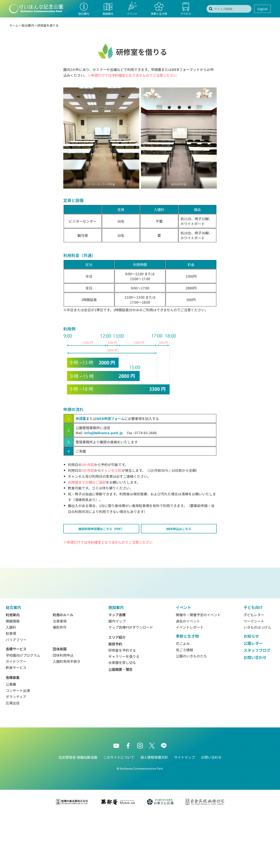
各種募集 (13, 731)
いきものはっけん (257, 681)
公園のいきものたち (191, 710)
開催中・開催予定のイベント (198, 669)
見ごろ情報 (184, 704)
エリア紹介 (117, 691)
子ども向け (253, 661)
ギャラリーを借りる (124, 710)
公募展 (11, 738)
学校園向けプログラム (23, 709)
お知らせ (251, 690)
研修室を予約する (122, 704)
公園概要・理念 (120, 723)
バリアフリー (16, 694)
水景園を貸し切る (122, 716)
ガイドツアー (16, 715)
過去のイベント (188, 675)
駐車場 (11, 687)
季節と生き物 (187, 690)
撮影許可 (60, 681)
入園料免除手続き (67, 715)
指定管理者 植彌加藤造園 (78, 811)
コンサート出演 (18, 744)
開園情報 (13, 675)
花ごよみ (183, 698)
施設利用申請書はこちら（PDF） (101, 529)
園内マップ (117, 675)
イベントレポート (190, 681)
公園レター (253, 697)
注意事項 (60, 675)
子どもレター (254, 669)
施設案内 (116, 661)
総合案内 (28, 25)
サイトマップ (184, 811)
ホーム (14, 25)
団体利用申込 (63, 709)
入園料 (11, 681)
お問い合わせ (255, 711)
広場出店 (13, 757)
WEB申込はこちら (179, 529)
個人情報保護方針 (154, 811)
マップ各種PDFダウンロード (131, 681)
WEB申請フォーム (110, 418)
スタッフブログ (257, 704)
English (262, 9)
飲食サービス (16, 721)
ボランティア (16, 751)
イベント (184, 661)
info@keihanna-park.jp (104, 433)
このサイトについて (119, 811)
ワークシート (254, 675)
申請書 (81, 418)
